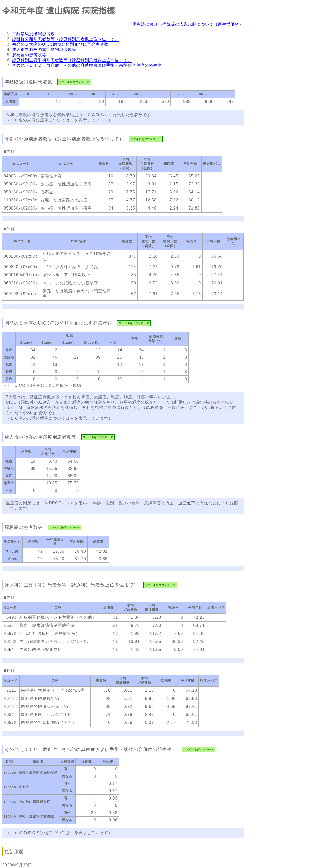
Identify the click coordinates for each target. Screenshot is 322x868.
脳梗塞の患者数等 (29, 55)
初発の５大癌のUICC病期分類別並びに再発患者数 (60, 44)
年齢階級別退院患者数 (33, 34)
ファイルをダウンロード (74, 82)
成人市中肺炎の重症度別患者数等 (44, 49)
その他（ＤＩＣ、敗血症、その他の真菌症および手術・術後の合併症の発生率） (89, 65)
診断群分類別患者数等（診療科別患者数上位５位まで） (66, 39)
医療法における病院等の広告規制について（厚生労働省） (188, 24)
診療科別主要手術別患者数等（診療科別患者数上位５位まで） (72, 60)
